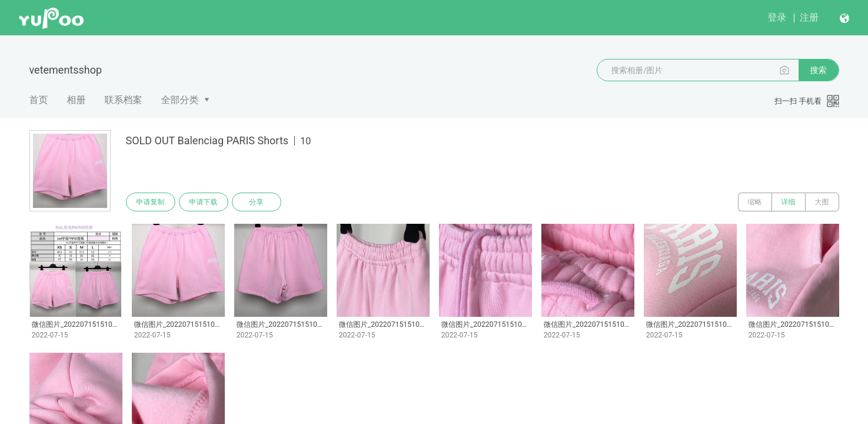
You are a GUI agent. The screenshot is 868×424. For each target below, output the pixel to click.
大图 (822, 202)
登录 (777, 17)
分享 (257, 202)
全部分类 (180, 100)
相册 (77, 100)
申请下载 (204, 202)
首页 (39, 100)
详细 (789, 202)
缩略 (755, 202)
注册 (809, 17)
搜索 (819, 70)
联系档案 (124, 100)
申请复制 (151, 202)
